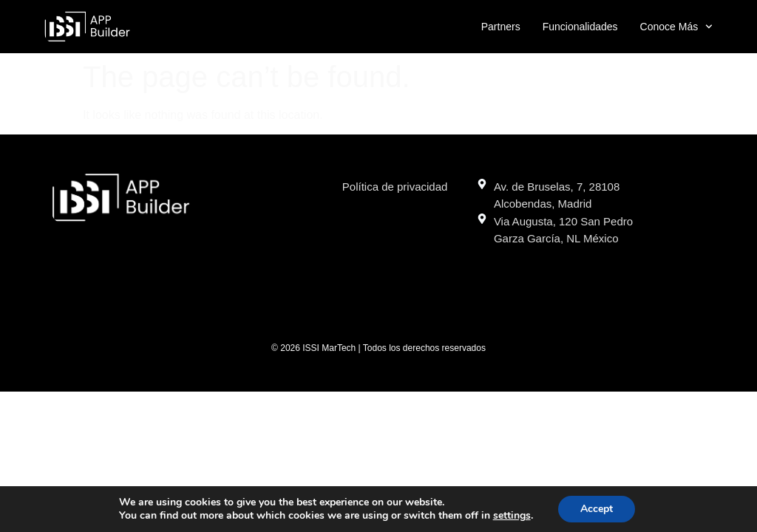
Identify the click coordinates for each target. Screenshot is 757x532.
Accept (597, 509)
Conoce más (676, 27)
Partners (501, 27)
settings (512, 516)
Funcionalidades (580, 27)
